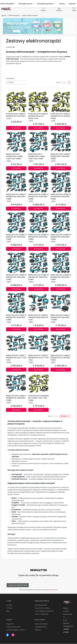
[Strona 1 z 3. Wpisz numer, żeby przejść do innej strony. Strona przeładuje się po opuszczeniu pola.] (62, 82)
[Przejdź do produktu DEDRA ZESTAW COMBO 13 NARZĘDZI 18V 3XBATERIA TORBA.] (16, 222)
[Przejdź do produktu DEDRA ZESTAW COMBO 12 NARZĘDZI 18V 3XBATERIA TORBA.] (38, 182)
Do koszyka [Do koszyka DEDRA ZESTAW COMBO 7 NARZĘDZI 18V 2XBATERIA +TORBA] (61, 329)
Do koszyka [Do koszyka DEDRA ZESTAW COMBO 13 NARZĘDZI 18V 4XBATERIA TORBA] (38, 249)
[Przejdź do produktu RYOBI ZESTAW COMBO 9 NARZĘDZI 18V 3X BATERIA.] (16, 102)
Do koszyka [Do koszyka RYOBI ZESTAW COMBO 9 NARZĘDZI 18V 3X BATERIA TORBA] (61, 128)
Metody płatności (41, 605)
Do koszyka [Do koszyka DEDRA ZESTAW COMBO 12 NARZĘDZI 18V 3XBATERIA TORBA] (38, 209)
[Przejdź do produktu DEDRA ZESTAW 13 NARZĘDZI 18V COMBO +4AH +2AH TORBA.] (38, 142)
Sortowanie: (10, 78)
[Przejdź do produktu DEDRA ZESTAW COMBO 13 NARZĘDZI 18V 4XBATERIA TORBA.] (38, 222)
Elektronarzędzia (14, 15)
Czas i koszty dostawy (42, 608)
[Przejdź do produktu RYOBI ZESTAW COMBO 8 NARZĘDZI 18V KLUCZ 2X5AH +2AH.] (38, 102)
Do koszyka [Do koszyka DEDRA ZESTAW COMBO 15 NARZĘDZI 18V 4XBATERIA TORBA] (16, 329)
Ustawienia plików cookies (16, 630)
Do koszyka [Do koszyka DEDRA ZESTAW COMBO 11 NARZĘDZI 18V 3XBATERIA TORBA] (61, 168)
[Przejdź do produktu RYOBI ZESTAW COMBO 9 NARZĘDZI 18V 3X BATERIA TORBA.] (61, 102)
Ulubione (38, 630)
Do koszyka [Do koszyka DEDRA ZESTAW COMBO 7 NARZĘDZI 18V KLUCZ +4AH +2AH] (16, 370)
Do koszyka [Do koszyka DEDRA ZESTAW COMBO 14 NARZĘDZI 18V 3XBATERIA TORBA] (16, 289)
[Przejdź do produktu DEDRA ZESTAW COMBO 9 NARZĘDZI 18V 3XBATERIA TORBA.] (16, 384)
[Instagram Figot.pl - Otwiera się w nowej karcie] (13, 635)
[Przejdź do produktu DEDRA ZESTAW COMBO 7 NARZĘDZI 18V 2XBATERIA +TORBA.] (61, 303)
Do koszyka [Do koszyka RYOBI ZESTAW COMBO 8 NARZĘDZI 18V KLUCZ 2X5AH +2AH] (38, 128)
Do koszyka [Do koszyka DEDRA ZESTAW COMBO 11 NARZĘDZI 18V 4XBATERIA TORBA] (16, 209)
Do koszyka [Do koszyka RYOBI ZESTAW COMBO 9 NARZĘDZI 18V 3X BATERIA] (16, 128)
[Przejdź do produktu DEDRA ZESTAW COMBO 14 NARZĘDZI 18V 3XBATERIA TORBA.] (16, 263)
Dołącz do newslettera (18, 585)
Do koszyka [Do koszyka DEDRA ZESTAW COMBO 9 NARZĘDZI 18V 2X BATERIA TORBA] (61, 370)
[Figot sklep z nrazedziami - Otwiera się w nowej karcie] (7, 635)
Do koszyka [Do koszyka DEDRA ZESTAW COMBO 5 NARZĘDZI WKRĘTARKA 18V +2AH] (38, 329)
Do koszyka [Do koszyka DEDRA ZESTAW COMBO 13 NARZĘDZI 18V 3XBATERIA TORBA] (16, 249)
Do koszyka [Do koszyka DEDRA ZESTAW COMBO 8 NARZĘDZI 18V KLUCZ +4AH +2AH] (38, 370)
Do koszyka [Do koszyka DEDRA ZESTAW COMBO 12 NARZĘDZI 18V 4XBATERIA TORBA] (61, 209)
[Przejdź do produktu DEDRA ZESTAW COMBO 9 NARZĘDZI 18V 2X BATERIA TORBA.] (61, 343)
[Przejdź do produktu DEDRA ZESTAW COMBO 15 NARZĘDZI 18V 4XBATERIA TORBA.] (16, 303)
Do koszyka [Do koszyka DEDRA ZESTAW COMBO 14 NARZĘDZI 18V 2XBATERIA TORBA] (61, 249)
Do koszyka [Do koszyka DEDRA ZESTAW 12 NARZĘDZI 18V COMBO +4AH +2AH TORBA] (16, 168)
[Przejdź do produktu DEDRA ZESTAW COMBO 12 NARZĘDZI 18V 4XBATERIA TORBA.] (61, 182)
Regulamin (10, 624)
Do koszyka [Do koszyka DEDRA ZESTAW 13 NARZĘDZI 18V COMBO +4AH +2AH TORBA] (38, 168)
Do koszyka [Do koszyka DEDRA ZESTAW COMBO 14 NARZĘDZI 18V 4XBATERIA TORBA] (38, 289)
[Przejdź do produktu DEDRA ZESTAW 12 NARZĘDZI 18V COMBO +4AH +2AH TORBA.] (16, 142)
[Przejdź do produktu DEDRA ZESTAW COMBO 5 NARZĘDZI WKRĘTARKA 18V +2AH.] (38, 303)
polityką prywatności (52, 590)
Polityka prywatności (14, 627)
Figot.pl (4, 15)
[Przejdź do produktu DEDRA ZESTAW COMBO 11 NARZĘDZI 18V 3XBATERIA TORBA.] (61, 142)
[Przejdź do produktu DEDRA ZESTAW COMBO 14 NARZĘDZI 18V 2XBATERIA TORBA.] (61, 222)
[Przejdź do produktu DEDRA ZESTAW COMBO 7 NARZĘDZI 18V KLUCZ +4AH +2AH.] (16, 343)
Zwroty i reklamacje (42, 614)
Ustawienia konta (41, 627)
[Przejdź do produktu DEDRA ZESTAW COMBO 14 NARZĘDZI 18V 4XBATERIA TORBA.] (38, 263)
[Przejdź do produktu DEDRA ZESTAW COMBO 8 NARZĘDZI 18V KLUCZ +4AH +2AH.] (38, 343)
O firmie (9, 608)
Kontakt (9, 605)
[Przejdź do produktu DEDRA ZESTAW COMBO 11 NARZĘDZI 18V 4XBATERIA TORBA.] (16, 182)
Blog (8, 611)
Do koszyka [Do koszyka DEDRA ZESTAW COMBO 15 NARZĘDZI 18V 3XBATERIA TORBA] (61, 289)
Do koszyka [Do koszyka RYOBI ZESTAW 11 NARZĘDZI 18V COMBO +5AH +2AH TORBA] (38, 410)
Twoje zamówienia (41, 624)
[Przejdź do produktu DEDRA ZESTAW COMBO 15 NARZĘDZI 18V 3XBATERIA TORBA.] (61, 263)
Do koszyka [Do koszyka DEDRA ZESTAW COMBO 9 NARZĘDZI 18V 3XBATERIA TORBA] (16, 410)
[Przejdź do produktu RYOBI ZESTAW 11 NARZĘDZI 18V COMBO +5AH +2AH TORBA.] (38, 384)
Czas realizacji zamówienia (44, 611)
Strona (58, 82)
